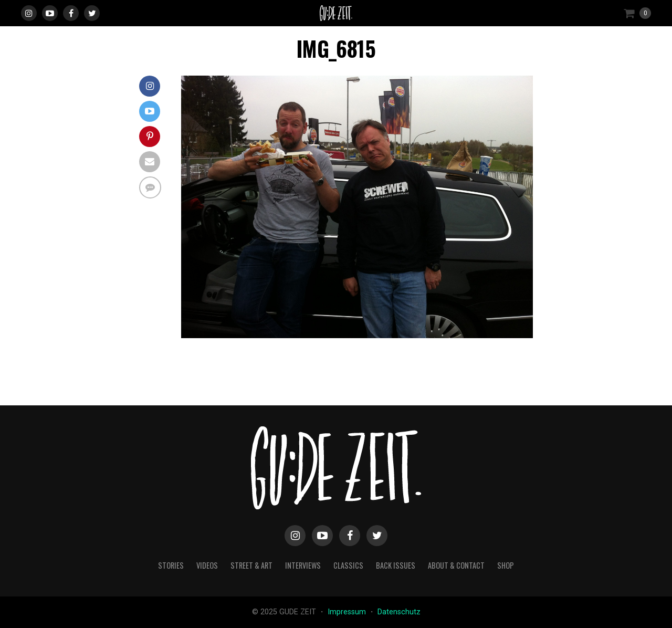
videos (207, 565)
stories (171, 565)
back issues (396, 565)
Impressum (348, 612)
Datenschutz (399, 612)
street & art (251, 565)
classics (348, 565)
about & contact (456, 565)
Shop (506, 565)
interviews (303, 565)
